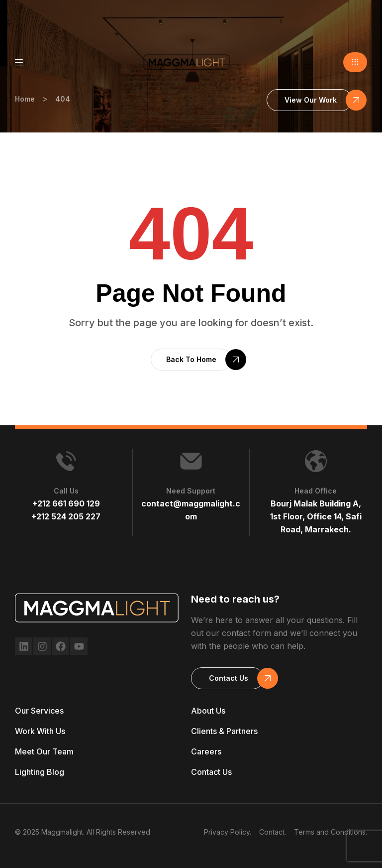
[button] (355, 62)
